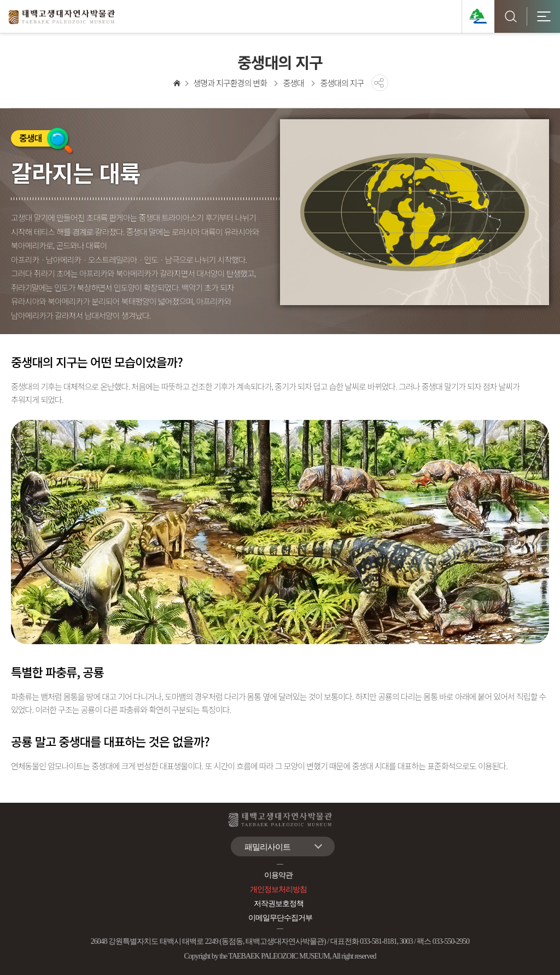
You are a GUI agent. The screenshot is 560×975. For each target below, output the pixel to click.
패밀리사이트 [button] (267, 847)
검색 (511, 16)
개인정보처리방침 (278, 889)
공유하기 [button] (380, 83)
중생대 (293, 83)
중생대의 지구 (342, 83)
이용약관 (278, 875)
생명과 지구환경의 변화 (230, 83)
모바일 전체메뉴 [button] (544, 16)
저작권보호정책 (279, 904)
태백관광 (478, 16)
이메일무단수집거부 (280, 918)
